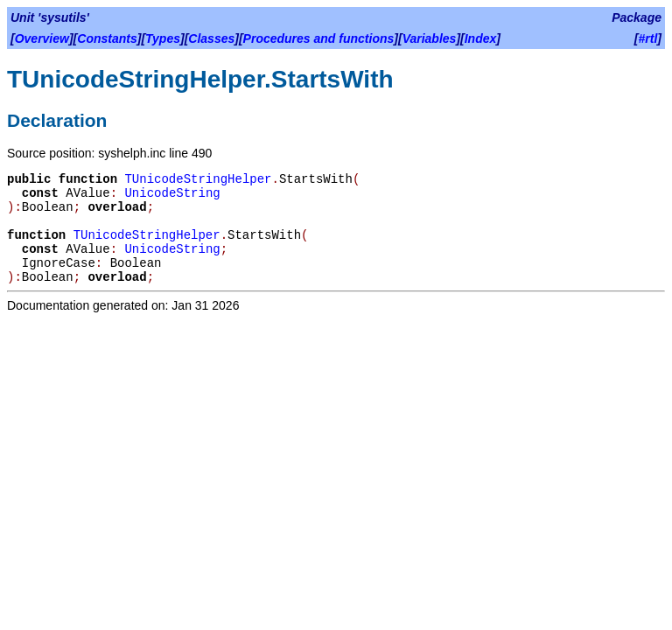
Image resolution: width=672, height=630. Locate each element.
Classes (211, 38)
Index (481, 38)
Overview (42, 38)
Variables (430, 38)
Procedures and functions (319, 38)
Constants (107, 38)
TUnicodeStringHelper (198, 179)
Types (163, 38)
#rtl (648, 38)
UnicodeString (172, 193)
